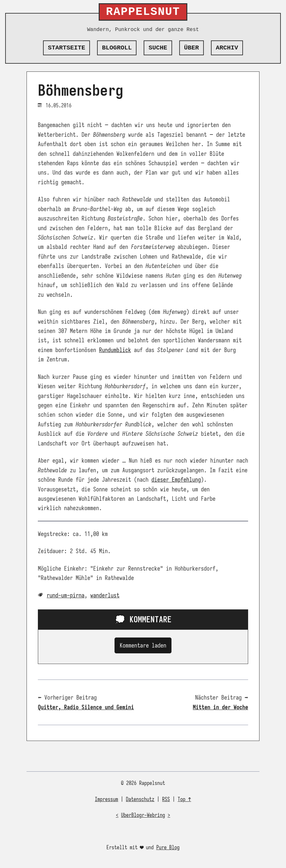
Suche (158, 48)
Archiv (227, 48)
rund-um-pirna (66, 595)
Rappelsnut (143, 12)
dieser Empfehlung (176, 480)
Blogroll (117, 48)
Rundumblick (115, 350)
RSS (166, 799)
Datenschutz (140, 799)
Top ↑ (184, 799)
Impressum (106, 799)
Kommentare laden (143, 645)
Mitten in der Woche (220, 707)
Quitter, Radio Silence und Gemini (86, 707)
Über (192, 48)
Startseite (66, 48)
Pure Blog (168, 848)
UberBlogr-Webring (143, 815)
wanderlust (105, 595)
